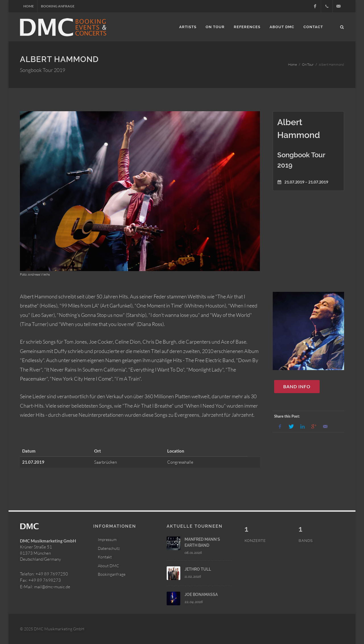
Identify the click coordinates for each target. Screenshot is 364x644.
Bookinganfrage (112, 574)
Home (29, 6)
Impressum (107, 539)
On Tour (215, 27)
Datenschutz (109, 548)
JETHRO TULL (198, 569)
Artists (188, 27)
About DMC (282, 27)
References (247, 27)
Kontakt (105, 557)
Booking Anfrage (58, 6)
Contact (313, 27)
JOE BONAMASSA (201, 595)
